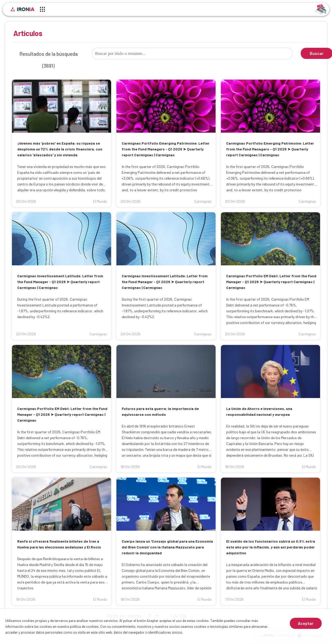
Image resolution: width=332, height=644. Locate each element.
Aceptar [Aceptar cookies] (306, 623)
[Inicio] (23, 9)
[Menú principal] (42, 10)
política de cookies (84, 626)
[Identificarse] (320, 9)
